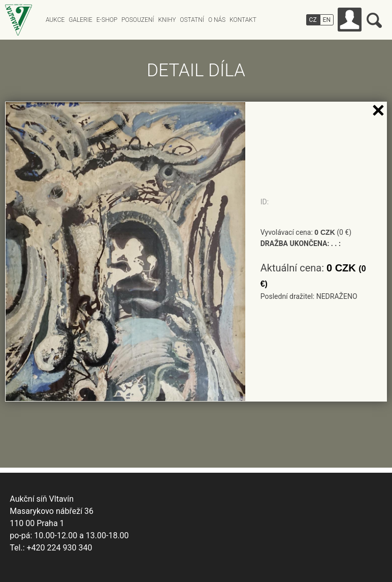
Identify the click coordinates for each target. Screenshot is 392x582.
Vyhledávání (374, 20)
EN (327, 20)
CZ (313, 20)
